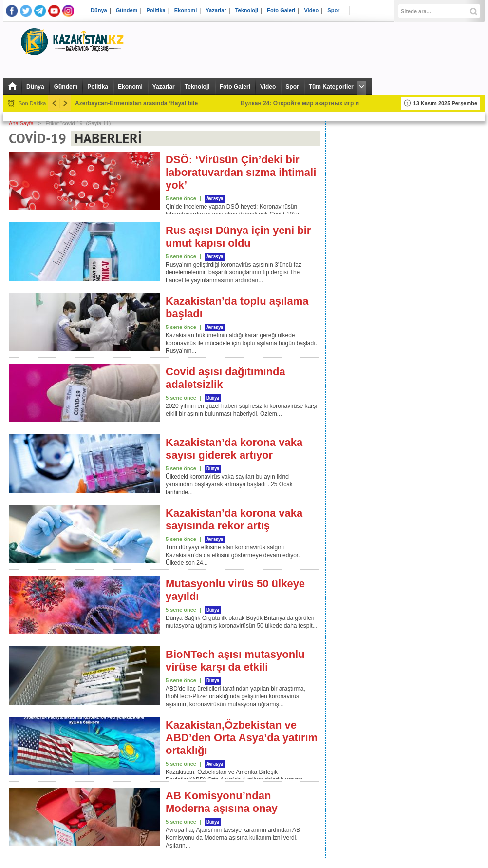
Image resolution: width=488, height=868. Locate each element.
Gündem (127, 10)
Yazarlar (216, 10)
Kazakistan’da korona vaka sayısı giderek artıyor (234, 449)
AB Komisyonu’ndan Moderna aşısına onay (222, 802)
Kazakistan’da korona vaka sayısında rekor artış (234, 519)
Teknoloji (247, 10)
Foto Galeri (281, 10)
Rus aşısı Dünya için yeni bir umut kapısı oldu (238, 237)
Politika (156, 10)
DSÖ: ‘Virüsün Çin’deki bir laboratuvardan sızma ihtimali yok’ (241, 172)
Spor (333, 10)
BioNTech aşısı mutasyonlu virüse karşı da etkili (235, 661)
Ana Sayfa (21, 123)
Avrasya (215, 199)
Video (311, 10)
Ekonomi (186, 10)
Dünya (99, 10)
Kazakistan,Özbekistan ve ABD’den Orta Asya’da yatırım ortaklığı (242, 738)
